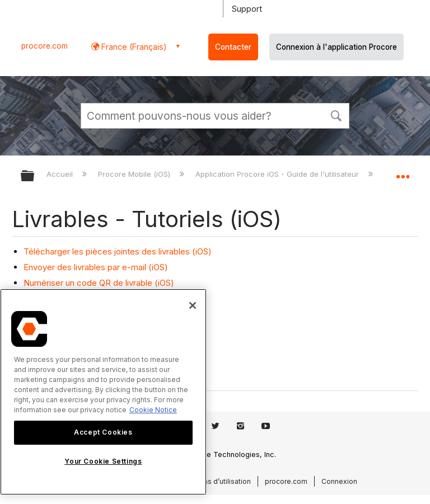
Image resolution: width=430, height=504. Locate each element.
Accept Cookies (103, 432)
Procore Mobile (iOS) (135, 174)
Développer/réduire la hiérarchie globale (35, 176)
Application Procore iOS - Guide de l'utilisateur (278, 174)
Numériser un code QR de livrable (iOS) (99, 283)
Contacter (233, 47)
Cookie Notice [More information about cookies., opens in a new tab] (153, 410)
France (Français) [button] (133, 47)
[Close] (193, 305)
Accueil (61, 174)
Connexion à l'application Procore (336, 47)
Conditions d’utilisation (213, 481)
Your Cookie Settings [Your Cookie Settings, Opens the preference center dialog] (103, 461)
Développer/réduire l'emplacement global (403, 172)
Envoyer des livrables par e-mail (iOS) (96, 267)
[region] (103, 392)
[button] (336, 115)
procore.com (45, 46)
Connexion (339, 481)
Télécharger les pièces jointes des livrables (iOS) (118, 251)
